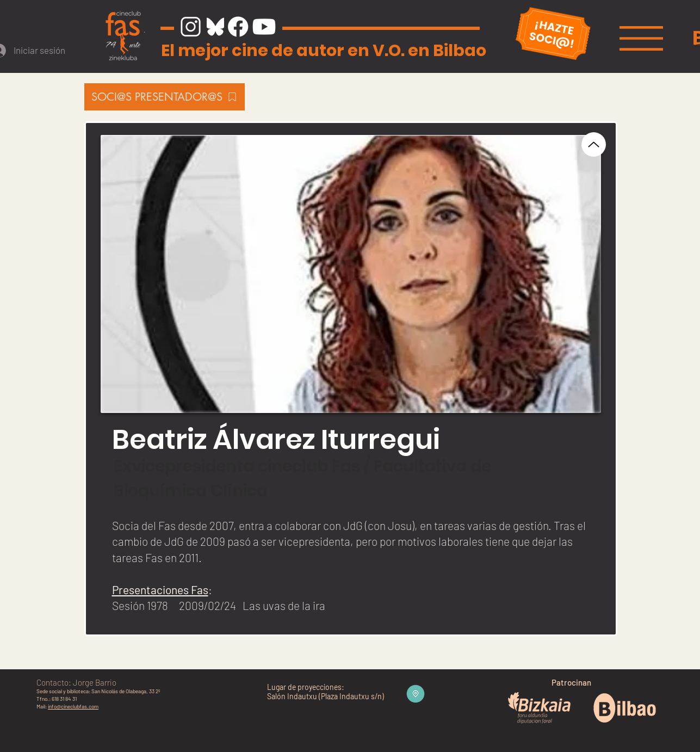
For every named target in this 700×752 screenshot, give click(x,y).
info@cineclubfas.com (73, 706)
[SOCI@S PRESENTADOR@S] (165, 97)
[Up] (594, 144)
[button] (641, 38)
